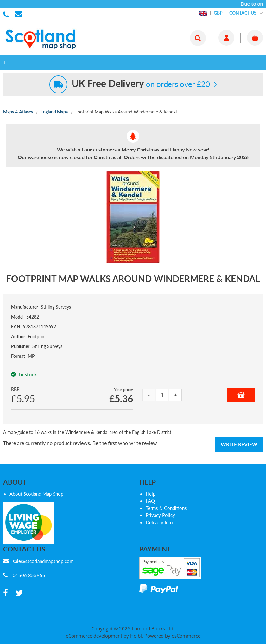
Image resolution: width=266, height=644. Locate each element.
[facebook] (6, 593)
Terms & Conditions (166, 508)
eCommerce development (94, 636)
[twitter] (19, 593)
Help (151, 494)
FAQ (150, 501)
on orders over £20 (141, 84)
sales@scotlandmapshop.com (43, 561)
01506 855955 (7, 14)
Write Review (239, 444)
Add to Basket (241, 395)
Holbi (136, 636)
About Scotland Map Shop (36, 494)
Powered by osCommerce (172, 636)
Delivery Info (159, 522)
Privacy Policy (160, 515)
